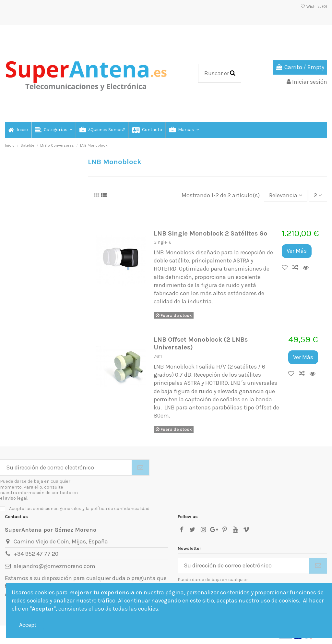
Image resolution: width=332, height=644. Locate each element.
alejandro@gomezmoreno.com (54, 566)
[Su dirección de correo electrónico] (66, 468)
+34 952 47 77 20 (36, 554)
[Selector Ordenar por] (286, 196)
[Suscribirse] (140, 468)
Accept (28, 625)
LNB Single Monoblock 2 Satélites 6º (210, 233)
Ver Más (297, 251)
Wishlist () (314, 6)
